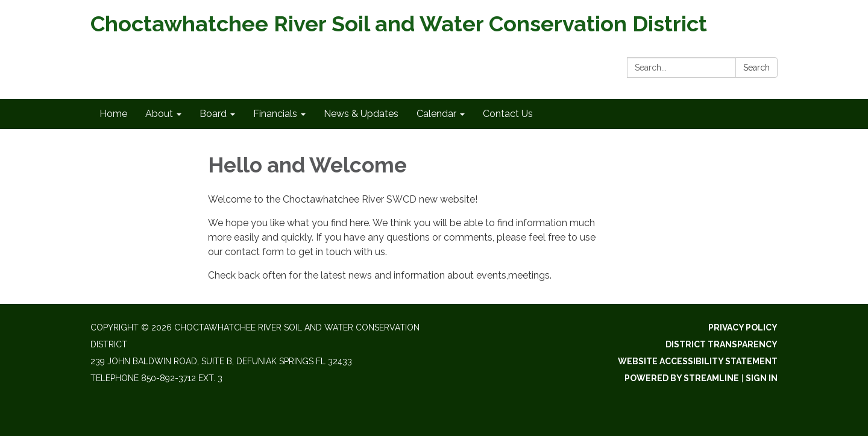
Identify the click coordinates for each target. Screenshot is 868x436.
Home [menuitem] (113, 114)
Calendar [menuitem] (436, 114)
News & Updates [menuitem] (361, 114)
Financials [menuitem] (275, 114)
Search (756, 68)
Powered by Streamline (682, 378)
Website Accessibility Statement (698, 361)
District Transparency (722, 344)
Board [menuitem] (213, 114)
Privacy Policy (743, 327)
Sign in (762, 378)
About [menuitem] (159, 114)
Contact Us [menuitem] (508, 114)
